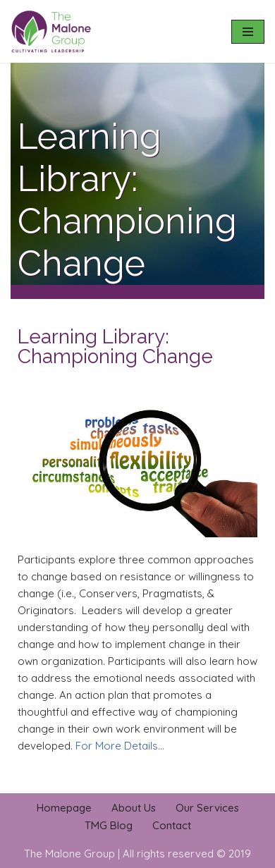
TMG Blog (109, 825)
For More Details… (120, 746)
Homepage (64, 808)
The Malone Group (69, 854)
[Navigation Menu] (248, 32)
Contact (172, 825)
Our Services (207, 808)
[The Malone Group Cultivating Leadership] (53, 31)
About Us (134, 808)
